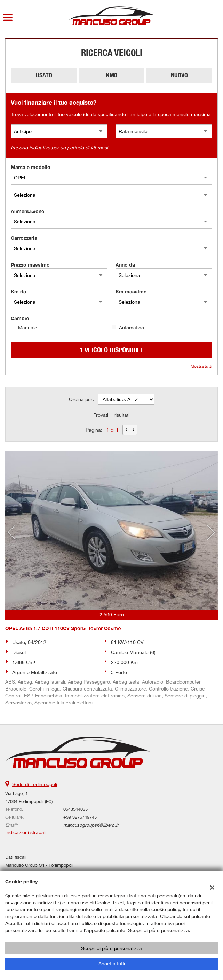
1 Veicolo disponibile (112, 350)
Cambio (20, 318)
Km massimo (131, 291)
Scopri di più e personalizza (111, 948)
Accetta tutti (112, 964)
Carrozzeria (24, 238)
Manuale (28, 328)
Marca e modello (31, 167)
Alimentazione (27, 211)
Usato (44, 75)
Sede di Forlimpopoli (35, 784)
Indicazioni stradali (26, 832)
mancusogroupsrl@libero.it (91, 825)
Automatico (132, 328)
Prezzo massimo (30, 265)
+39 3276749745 (80, 817)
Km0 (112, 75)
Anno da (125, 265)
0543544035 (75, 809)
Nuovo (179, 75)
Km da (18, 291)
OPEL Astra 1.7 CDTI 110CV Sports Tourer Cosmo (63, 628)
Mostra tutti (201, 366)
